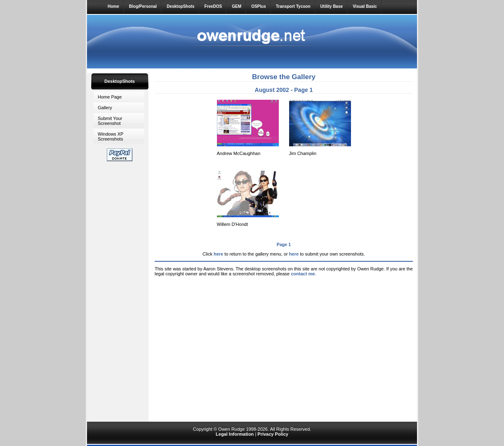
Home (113, 6)
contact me (303, 274)
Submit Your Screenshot (110, 121)
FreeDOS (213, 6)
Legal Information (235, 434)
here (218, 254)
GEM (237, 6)
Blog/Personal (143, 6)
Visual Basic (365, 6)
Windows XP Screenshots (111, 136)
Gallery (105, 108)
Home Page (110, 97)
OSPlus (259, 6)
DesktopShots (180, 6)
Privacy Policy (273, 434)
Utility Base (332, 6)
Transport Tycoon (293, 6)
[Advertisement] (120, 290)
